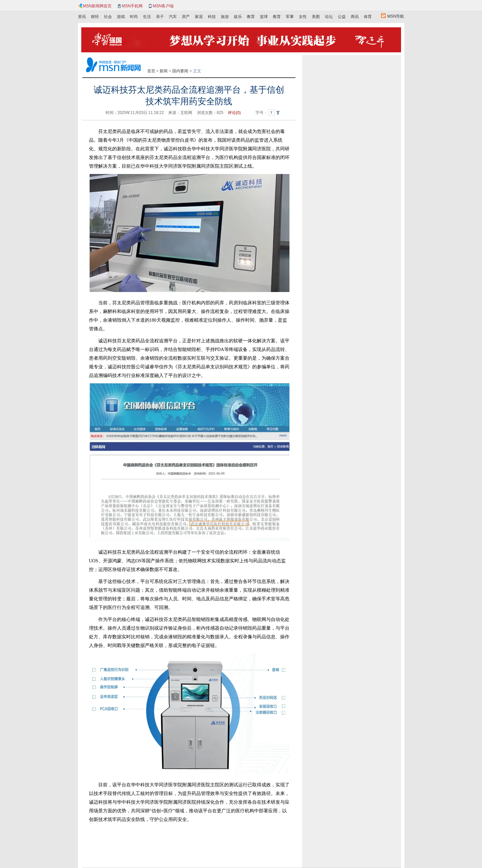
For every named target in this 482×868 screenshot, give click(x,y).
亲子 (160, 17)
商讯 (355, 17)
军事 (290, 17)
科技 (212, 17)
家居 (199, 17)
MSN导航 (396, 16)
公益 (342, 17)
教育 (251, 17)
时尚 (134, 17)
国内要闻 (180, 71)
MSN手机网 (132, 6)
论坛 (329, 17)
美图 (316, 17)
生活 (147, 17)
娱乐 (238, 17)
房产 (186, 17)
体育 (368, 17)
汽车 (173, 17)
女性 (303, 17)
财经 (95, 17)
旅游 (225, 17)
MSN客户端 (163, 6)
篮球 (264, 17)
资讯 (82, 17)
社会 (108, 17)
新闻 (164, 71)
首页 (151, 71)
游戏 (121, 17)
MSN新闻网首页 (97, 6)
